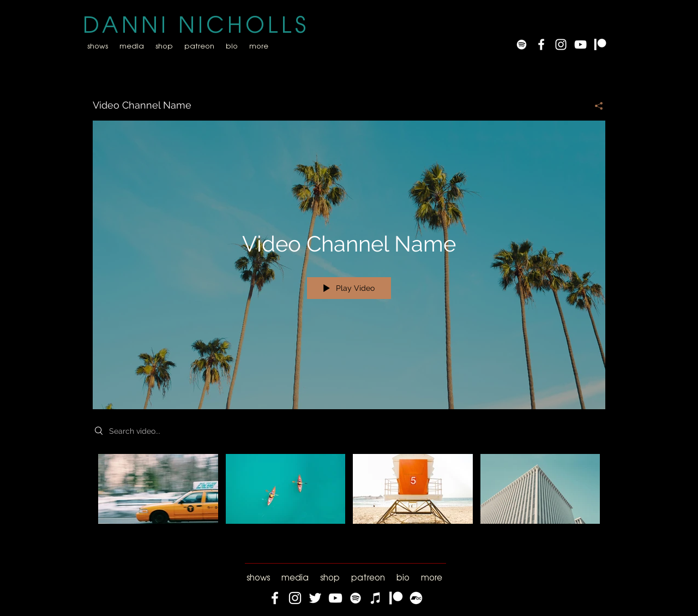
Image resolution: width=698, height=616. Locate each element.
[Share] (595, 106)
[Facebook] (275, 598)
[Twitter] (315, 598)
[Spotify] (522, 44)
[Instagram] (295, 598)
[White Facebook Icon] (541, 44)
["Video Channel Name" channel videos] (349, 496)
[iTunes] (376, 598)
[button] (132, 46)
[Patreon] (600, 44)
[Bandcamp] (416, 598)
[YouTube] (580, 44)
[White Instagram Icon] (561, 44)
